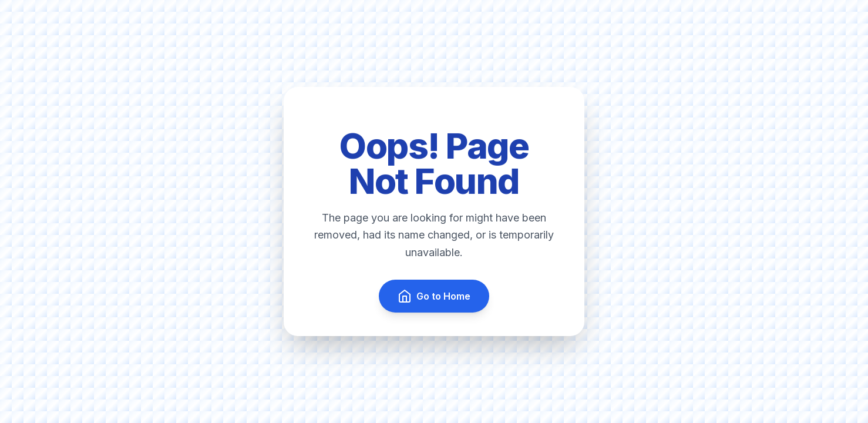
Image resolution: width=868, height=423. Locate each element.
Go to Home (434, 296)
